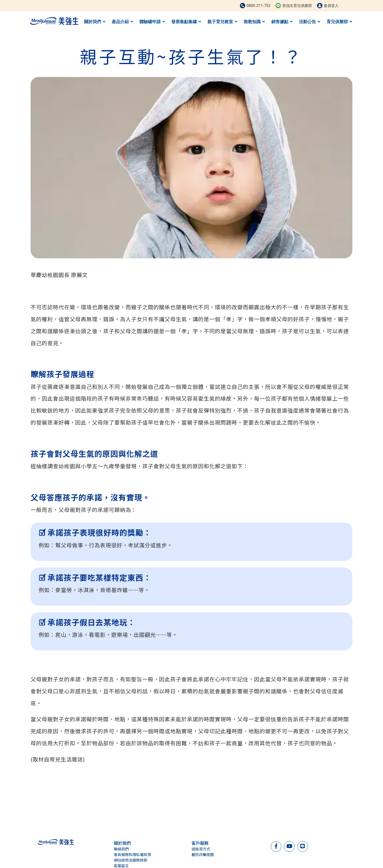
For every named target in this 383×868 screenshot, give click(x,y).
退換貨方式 (201, 849)
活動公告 (310, 22)
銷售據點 (282, 22)
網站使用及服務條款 (131, 860)
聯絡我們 (121, 849)
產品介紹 (122, 22)
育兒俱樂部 (339, 22)
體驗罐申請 (152, 22)
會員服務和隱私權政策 (132, 854)
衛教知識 (254, 22)
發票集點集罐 (186, 22)
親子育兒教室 (222, 22)
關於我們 (95, 22)
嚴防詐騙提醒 (203, 854)
